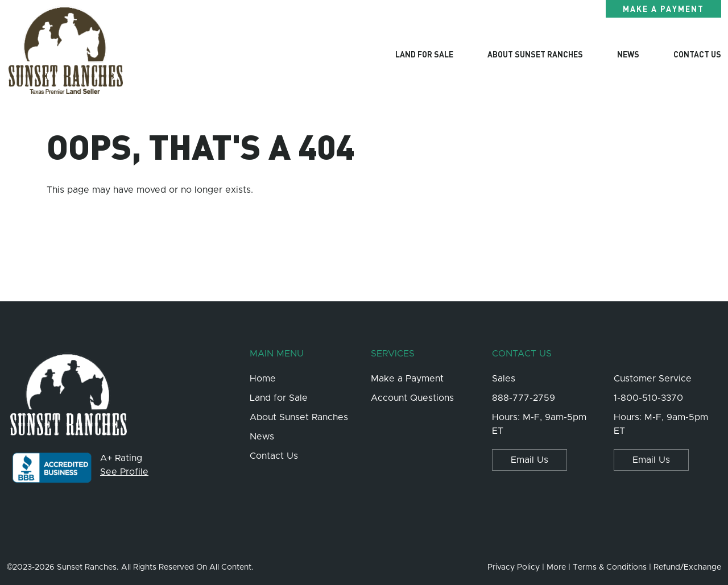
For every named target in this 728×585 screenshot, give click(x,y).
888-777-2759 (524, 398)
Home (263, 379)
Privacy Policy (514, 567)
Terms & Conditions (610, 567)
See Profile (124, 472)
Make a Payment (663, 9)
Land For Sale (424, 54)
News (628, 54)
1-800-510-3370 (648, 398)
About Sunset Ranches (535, 54)
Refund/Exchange (687, 567)
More (556, 567)
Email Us (530, 460)
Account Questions (412, 398)
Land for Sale (279, 398)
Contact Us (697, 54)
